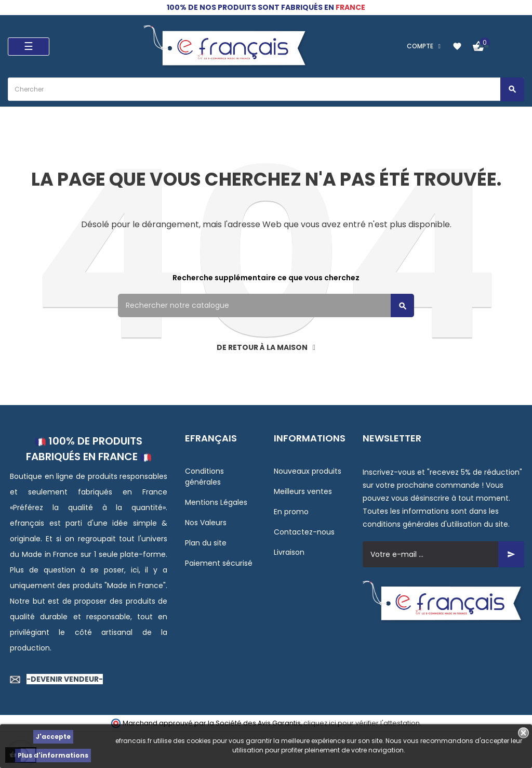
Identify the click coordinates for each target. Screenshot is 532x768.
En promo (291, 512)
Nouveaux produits (308, 471)
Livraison (289, 552)
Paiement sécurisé (219, 563)
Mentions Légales (216, 502)
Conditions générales (204, 477)
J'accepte (53, 737)
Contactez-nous (304, 532)
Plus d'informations (53, 755)
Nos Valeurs (206, 523)
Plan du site (206, 543)
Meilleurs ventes (303, 491)
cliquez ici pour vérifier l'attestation (362, 723)
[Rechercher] (266, 305)
